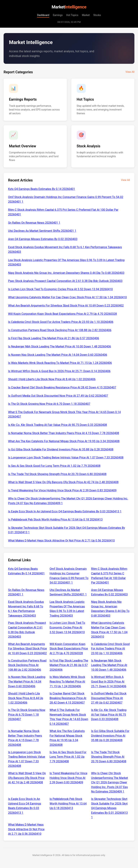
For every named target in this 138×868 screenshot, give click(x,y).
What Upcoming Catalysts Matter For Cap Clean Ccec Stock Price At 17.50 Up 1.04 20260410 (67, 297)
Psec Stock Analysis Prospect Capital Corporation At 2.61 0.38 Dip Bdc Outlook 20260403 (65, 281)
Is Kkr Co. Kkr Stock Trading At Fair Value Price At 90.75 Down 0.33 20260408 (57, 425)
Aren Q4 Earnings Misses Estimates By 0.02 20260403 (43, 239)
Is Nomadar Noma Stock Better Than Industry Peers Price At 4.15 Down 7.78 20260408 (64, 433)
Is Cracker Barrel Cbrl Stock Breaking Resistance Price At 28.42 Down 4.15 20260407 (62, 387)
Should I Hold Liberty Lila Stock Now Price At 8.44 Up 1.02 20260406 (52, 379)
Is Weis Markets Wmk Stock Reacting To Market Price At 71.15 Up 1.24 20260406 (60, 363)
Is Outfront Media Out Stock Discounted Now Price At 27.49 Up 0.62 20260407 (58, 396)
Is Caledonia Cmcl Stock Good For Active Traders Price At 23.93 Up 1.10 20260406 (61, 322)
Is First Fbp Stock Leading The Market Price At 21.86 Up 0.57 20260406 (54, 338)
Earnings (58, 15)
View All (130, 72)
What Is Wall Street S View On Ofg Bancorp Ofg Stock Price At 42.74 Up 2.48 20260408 (63, 482)
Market (86, 15)
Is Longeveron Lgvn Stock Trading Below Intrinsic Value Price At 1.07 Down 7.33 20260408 (66, 458)
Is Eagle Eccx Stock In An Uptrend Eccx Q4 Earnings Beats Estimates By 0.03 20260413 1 (65, 511)
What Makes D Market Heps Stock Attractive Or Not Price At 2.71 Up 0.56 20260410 (61, 541)
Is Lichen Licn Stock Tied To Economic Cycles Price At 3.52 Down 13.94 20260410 (60, 289)
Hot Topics (72, 15)
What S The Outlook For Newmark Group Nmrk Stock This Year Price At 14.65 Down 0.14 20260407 (64, 414)
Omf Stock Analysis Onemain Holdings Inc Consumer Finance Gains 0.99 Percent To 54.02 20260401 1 (66, 199)
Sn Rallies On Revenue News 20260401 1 (34, 223)
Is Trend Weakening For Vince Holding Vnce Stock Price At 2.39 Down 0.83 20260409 (62, 490)
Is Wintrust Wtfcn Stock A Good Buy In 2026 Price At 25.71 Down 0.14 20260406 (59, 371)
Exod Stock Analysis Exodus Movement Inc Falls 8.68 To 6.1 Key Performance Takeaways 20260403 (65, 249)
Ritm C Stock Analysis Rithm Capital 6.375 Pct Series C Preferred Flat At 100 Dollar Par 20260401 (63, 212)
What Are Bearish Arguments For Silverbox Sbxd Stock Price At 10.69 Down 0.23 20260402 (66, 306)
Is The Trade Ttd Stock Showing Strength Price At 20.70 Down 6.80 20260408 (57, 474)
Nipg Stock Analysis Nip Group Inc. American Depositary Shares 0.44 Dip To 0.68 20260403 (66, 273)
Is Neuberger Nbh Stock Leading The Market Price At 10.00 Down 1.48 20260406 (59, 346)
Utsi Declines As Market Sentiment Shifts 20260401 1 (42, 231)
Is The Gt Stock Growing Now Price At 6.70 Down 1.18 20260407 (49, 404)
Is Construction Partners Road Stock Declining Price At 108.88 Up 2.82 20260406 (60, 330)
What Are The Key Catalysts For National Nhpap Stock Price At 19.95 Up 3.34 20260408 (64, 441)
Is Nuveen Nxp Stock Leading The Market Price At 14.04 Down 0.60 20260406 (58, 355)
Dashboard (43, 15)
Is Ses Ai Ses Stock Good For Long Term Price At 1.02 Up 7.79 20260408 (54, 466)
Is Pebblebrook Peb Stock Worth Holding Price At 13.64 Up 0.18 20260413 (55, 520)
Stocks (97, 15)
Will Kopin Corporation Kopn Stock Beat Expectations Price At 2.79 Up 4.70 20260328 (62, 314)
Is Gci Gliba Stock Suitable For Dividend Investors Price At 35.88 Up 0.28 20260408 (61, 449)
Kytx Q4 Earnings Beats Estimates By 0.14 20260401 (42, 189)
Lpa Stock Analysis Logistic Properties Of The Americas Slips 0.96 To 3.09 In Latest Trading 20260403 (66, 262)
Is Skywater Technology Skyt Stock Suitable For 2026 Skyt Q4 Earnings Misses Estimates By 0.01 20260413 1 (67, 530)
